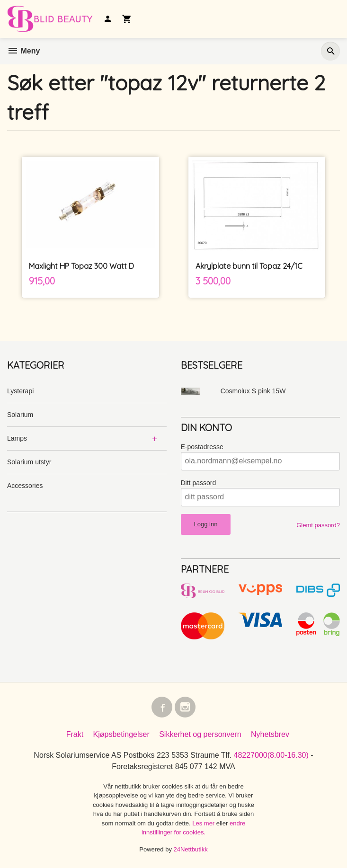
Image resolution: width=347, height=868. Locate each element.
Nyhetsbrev (270, 734)
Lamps (17, 438)
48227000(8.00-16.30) (271, 755)
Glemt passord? (318, 525)
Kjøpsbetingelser (121, 734)
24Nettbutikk (191, 849)
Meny (23, 51)
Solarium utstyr (29, 462)
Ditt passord (199, 483)
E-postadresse (202, 447)
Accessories (25, 486)
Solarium (20, 415)
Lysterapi (20, 391)
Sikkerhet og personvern (200, 734)
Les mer (204, 823)
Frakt (75, 734)
